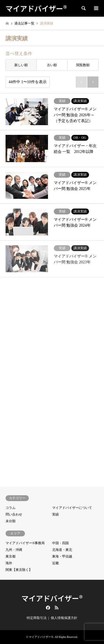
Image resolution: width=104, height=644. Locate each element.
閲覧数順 (83, 65)
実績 (55, 514)
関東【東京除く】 (19, 570)
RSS (57, 608)
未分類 (11, 521)
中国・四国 (60, 543)
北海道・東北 (62, 550)
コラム (11, 508)
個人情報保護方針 (64, 618)
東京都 (11, 556)
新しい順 (21, 65)
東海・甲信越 (62, 556)
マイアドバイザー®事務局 (25, 543)
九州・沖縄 (14, 550)
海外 (9, 563)
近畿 (55, 563)
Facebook (47, 608)
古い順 (52, 65)
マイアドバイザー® (52, 598)
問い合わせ (14, 514)
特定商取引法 (37, 618)
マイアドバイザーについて (72, 508)
